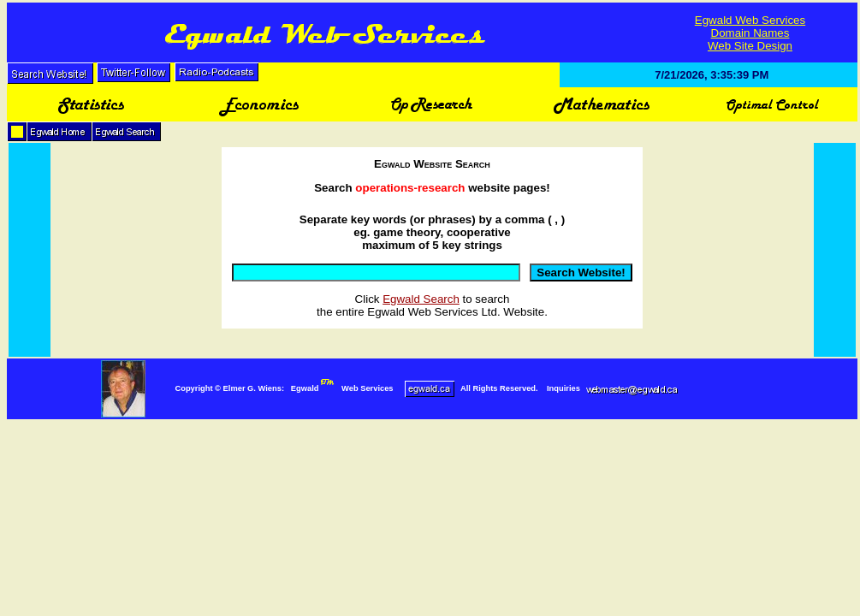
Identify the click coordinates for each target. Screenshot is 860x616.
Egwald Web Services (750, 20)
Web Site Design (750, 46)
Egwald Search (421, 299)
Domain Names (750, 33)
